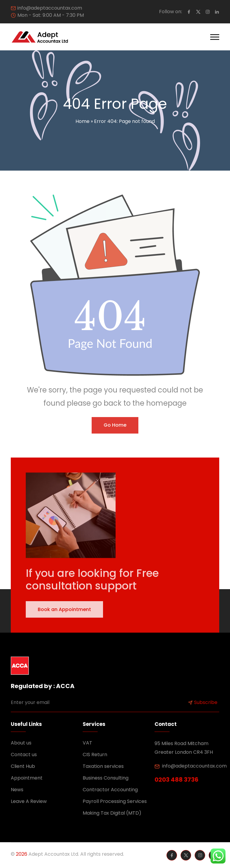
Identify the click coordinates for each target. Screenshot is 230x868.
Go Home (115, 425)
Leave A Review (29, 801)
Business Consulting (106, 778)
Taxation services (103, 766)
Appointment (27, 778)
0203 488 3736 (177, 780)
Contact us (24, 755)
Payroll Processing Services (115, 801)
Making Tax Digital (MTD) (112, 813)
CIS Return (95, 755)
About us (21, 743)
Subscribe (203, 702)
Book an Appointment (64, 609)
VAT (87, 743)
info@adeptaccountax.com (50, 8)
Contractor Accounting (110, 790)
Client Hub (23, 766)
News (17, 790)
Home (83, 121)
